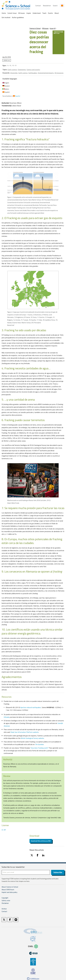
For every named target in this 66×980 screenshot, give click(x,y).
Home (4, 13)
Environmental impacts (46, 73)
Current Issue (12, 13)
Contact (38, 6)
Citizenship (14, 73)
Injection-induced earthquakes (31, 707)
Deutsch (6, 86)
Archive (4, 909)
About (57, 13)
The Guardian (39, 744)
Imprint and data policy (9, 893)
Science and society (33, 70)
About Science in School (10, 887)
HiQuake (7, 717)
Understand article (58, 33)
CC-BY (4, 830)
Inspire (29, 13)
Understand (37, 13)
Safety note (6, 901)
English (6, 83)
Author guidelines (18, 17)
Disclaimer (5, 903)
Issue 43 (53, 28)
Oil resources (59, 73)
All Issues (22, 13)
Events (50, 13)
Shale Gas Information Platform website (25, 732)
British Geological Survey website (32, 738)
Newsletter (47, 6)
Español (6, 92)
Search (55, 6)
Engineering (22, 70)
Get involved (6, 17)
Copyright (5, 898)
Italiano (6, 89)
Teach (44, 13)
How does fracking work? (39, 748)
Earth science (12, 70)
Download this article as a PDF (41, 841)
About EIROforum (8, 890)
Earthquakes (33, 73)
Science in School (35, 28)
